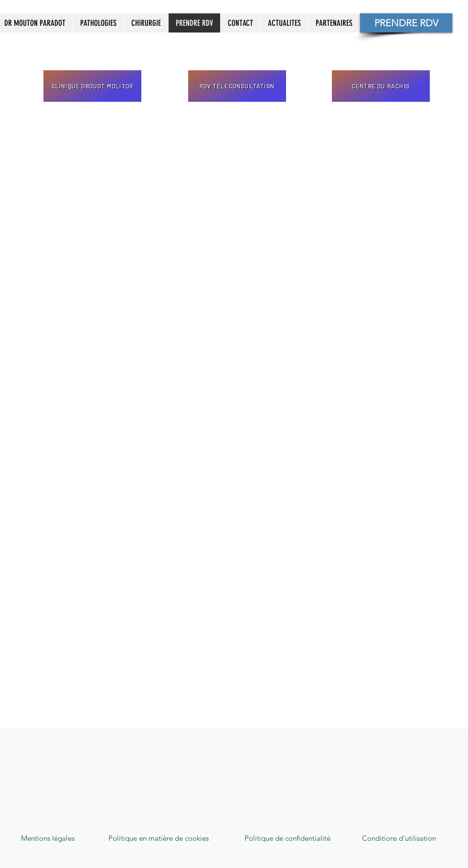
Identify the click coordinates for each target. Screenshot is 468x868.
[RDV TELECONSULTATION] (237, 86)
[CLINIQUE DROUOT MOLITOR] (92, 86)
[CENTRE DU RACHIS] (381, 86)
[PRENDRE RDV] (406, 23)
